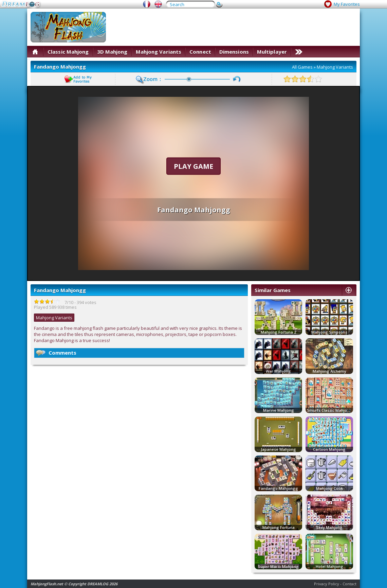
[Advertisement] (334, 33)
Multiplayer (272, 52)
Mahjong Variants (159, 52)
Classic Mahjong (68, 52)
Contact (349, 584)
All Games (302, 67)
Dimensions (234, 52)
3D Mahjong (112, 52)
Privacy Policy (327, 584)
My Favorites (347, 4)
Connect (200, 52)
